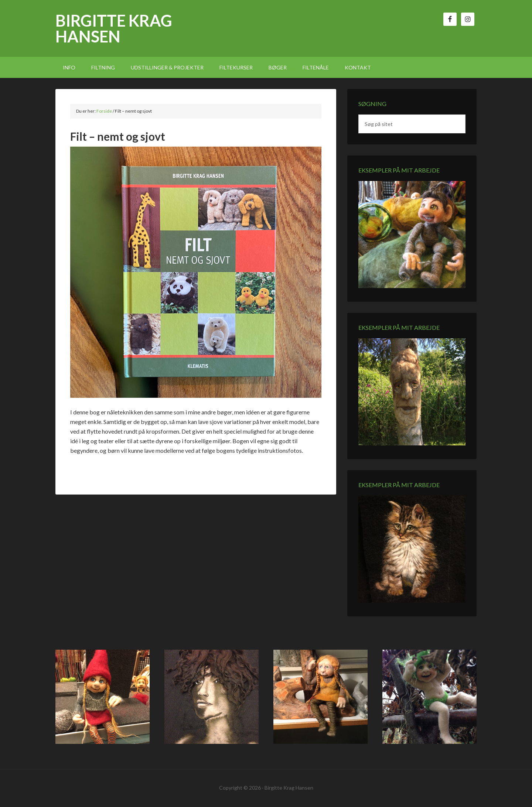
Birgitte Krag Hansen (114, 28)
